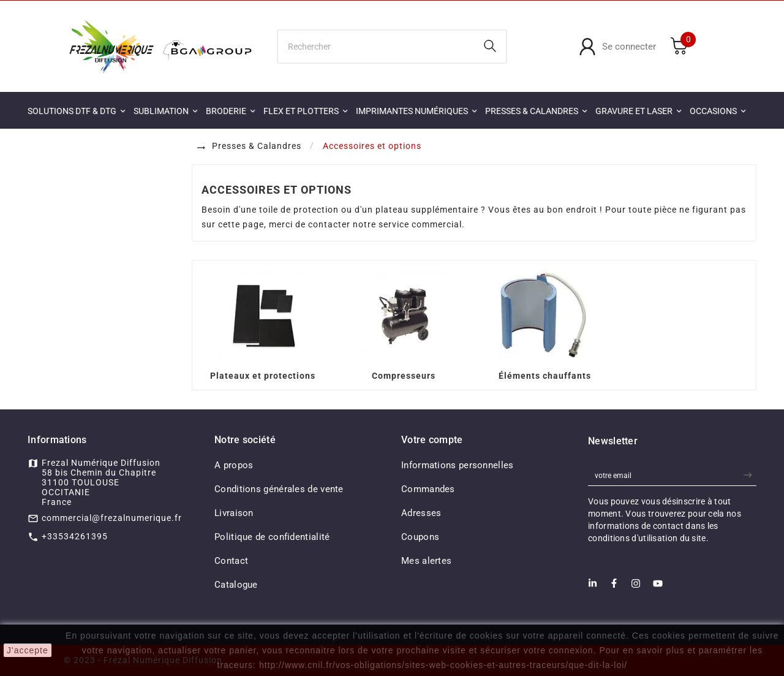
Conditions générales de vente (279, 489)
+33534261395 (75, 536)
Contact (231, 561)
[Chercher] (376, 47)
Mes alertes (426, 561)
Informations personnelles (458, 465)
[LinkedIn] (593, 587)
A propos (234, 465)
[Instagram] (636, 587)
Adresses (421, 513)
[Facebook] (614, 587)
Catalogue (236, 585)
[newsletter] (749, 475)
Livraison (234, 513)
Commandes (428, 489)
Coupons (420, 537)
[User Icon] (617, 47)
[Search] (490, 46)
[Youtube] (658, 587)
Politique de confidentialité (272, 537)
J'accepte (28, 650)
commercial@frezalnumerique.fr (112, 518)
